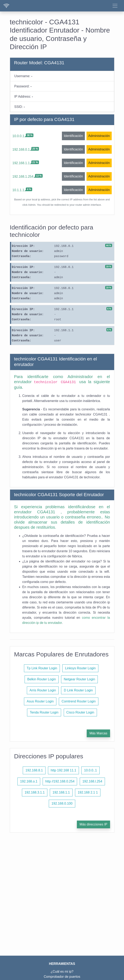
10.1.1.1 (18, 190)
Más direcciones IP (93, 824)
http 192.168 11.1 (63, 770)
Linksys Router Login (80, 668)
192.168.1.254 (23, 177)
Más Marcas (98, 733)
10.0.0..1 (90, 770)
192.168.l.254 (92, 781)
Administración (99, 136)
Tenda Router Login (44, 712)
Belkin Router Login (42, 679)
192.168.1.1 (21, 163)
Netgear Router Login (79, 679)
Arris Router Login (43, 690)
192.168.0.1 (21, 150)
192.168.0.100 (62, 803)
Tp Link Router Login (42, 668)
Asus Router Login (40, 701)
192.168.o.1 (29, 781)
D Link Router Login (78, 690)
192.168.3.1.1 (35, 792)
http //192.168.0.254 (60, 781)
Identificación (73, 136)
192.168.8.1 (34, 770)
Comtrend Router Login (78, 701)
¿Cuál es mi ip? (62, 972)
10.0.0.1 (18, 136)
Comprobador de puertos (62, 977)
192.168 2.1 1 (88, 792)
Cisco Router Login (80, 712)
